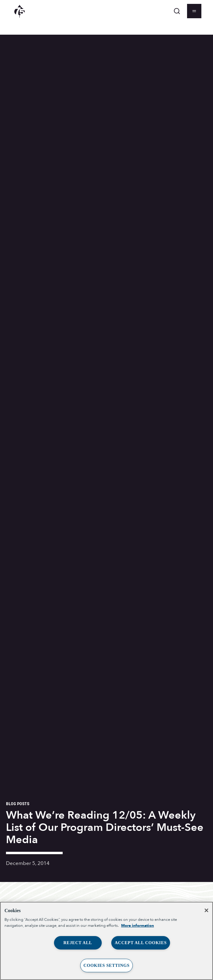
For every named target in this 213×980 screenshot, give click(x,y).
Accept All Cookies (141, 943)
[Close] (206, 910)
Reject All (78, 943)
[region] (106, 941)
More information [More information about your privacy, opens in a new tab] (138, 926)
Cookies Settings (106, 965)
